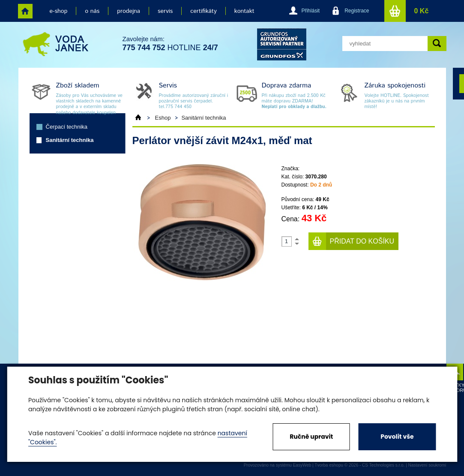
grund (282, 44)
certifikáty (203, 11)
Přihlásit (310, 11)
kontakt (244, 11)
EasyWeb (302, 465)
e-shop (59, 11)
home (25, 11)
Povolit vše (397, 437)
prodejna (129, 11)
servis (165, 11)
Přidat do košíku (362, 241)
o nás (92, 11)
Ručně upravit (311, 437)
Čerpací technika (67, 127)
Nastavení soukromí (427, 465)
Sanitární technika (70, 140)
